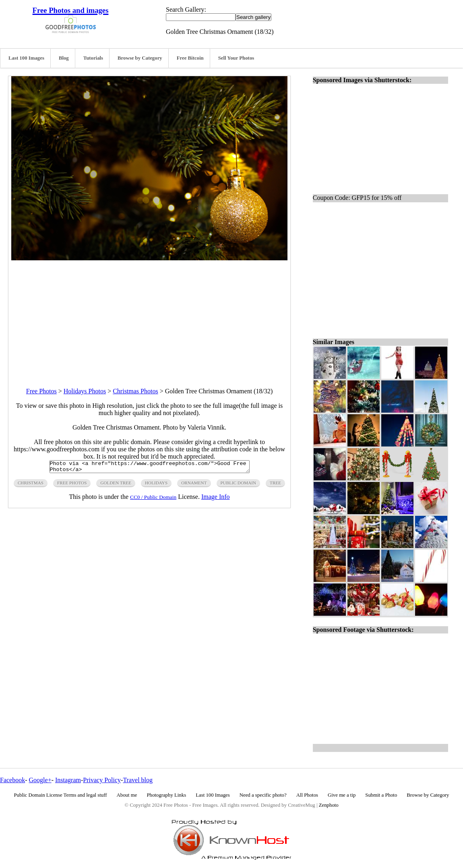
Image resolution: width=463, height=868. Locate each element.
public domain (239, 485)
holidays (156, 485)
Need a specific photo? (263, 795)
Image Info (216, 499)
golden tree (116, 485)
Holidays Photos (85, 391)
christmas (31, 485)
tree (275, 485)
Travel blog (138, 780)
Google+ (40, 780)
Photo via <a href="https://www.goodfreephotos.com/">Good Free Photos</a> (150, 468)
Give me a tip (342, 795)
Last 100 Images (26, 58)
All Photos (307, 795)
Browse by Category (140, 58)
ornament (194, 485)
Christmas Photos (135, 391)
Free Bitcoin (190, 58)
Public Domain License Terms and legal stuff (61, 795)
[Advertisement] (149, 317)
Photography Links (166, 795)
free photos (72, 485)
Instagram (68, 780)
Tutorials (93, 58)
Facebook (12, 780)
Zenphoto (329, 805)
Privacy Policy (102, 780)
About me (127, 795)
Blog (64, 58)
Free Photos (41, 391)
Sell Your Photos (236, 58)
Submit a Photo (381, 795)
